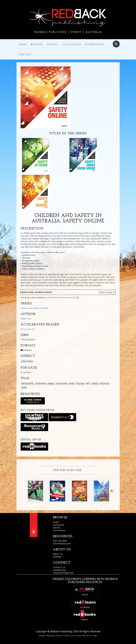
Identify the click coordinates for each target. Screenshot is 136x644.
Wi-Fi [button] (88, 384)
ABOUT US (58, 554)
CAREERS (57, 557)
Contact (25, 54)
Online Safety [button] (27, 361)
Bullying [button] (51, 384)
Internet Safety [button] (27, 384)
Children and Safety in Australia (34, 308)
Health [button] (24, 387)
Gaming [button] (95, 384)
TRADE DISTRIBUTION (63, 573)
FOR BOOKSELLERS (62, 544)
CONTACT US (59, 567)
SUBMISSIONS (59, 570)
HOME (56, 522)
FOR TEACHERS (60, 541)
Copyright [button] (80, 384)
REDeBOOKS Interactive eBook (63, 298)
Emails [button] (72, 384)
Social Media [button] (41, 384)
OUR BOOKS (59, 525)
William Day (26, 319)
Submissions (95, 44)
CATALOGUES (59, 530)
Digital (53, 44)
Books (38, 44)
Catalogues (72, 44)
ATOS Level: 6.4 (28, 329)
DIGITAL (57, 528)
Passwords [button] (104, 384)
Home (23, 44)
